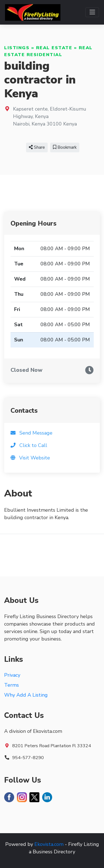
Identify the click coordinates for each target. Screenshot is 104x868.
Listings (17, 48)
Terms (12, 685)
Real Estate (54, 48)
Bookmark (65, 147)
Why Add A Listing (26, 695)
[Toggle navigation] (92, 12)
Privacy (12, 675)
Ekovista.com (49, 844)
